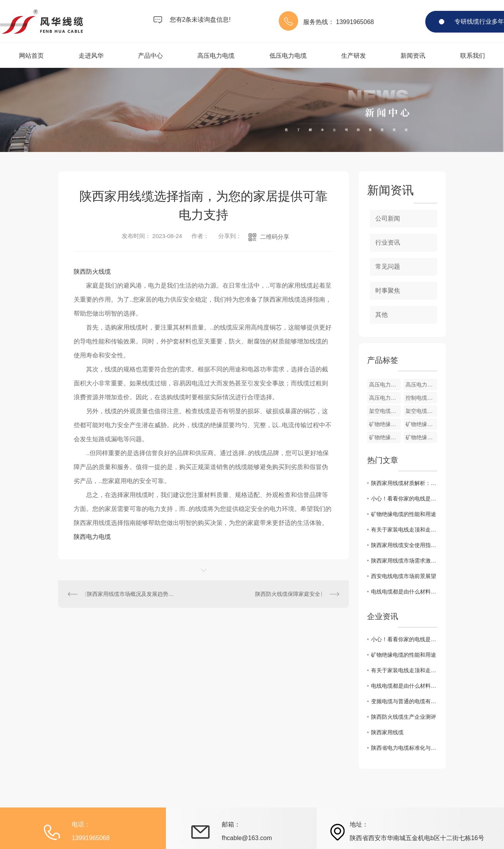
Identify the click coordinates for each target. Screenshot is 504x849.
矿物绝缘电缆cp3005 (385, 424)
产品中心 (150, 56)
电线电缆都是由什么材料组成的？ (404, 592)
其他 (381, 315)
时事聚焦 (388, 291)
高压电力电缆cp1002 (421, 385)
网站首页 (31, 56)
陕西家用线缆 (387, 732)
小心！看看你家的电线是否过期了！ (404, 499)
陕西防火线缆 (92, 272)
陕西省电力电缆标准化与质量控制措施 (404, 748)
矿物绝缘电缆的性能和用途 (404, 514)
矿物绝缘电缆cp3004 (421, 424)
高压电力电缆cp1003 (385, 385)
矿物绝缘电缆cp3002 (421, 437)
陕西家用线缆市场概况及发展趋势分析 (131, 594)
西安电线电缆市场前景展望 (404, 576)
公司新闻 (388, 218)
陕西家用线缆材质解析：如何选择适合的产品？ (404, 483)
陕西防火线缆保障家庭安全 (288, 594)
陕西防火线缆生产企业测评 (404, 717)
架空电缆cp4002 (385, 411)
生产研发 (354, 56)
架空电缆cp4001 (421, 411)
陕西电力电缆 (92, 537)
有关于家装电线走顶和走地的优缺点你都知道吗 (404, 530)
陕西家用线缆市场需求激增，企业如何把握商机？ (404, 561)
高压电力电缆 (216, 56)
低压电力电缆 (288, 56)
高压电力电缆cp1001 (385, 398)
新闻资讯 (413, 56)
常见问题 (388, 267)
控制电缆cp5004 (421, 398)
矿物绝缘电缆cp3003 (385, 437)
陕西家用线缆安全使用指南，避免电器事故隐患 (404, 545)
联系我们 (473, 56)
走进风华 (91, 56)
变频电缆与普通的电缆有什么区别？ (404, 701)
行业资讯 (388, 242)
